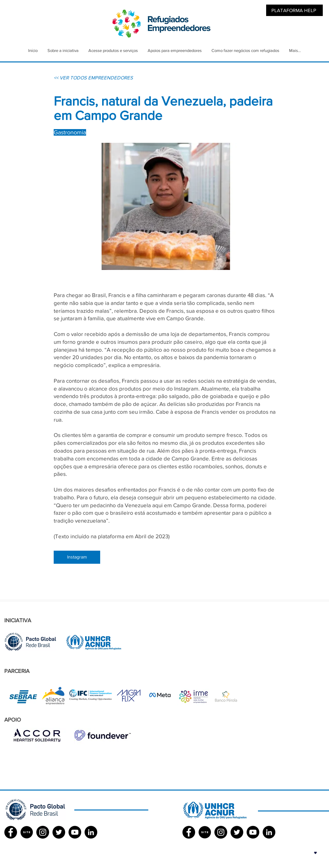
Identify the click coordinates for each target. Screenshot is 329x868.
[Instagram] (77, 557)
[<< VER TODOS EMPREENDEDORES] (93, 77)
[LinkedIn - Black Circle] (91, 832)
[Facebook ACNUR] (189, 832)
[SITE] (27, 832)
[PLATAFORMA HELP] (294, 10)
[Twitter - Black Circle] (59, 832)
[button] (315, 853)
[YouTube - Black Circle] (75, 832)
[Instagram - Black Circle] (43, 832)
